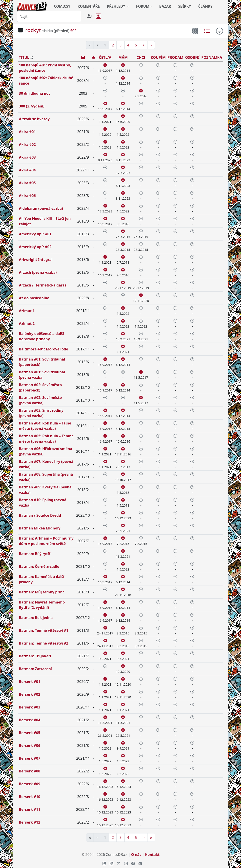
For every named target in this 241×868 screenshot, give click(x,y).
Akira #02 (27, 144)
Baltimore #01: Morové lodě (44, 349)
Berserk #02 (30, 694)
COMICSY (62, 6)
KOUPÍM (158, 57)
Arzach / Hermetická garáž (43, 285)
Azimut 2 (27, 324)
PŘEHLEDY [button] (117, 6)
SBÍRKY (185, 6)
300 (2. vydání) (32, 106)
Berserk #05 (30, 733)
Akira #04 (27, 170)
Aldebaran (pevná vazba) (41, 208)
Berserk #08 (30, 771)
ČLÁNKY (205, 6)
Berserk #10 (30, 797)
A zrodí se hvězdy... (36, 119)
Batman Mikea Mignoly (40, 528)
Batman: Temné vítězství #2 (44, 643)
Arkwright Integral (36, 260)
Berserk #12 (30, 822)
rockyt (33, 30)
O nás (136, 855)
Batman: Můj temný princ (42, 592)
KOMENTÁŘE (89, 6)
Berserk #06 (30, 746)
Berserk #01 (30, 682)
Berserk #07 (30, 758)
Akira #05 (27, 183)
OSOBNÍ (192, 57)
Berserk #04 (30, 720)
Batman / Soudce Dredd (40, 515)
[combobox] (49, 16)
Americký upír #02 (35, 247)
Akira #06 (27, 196)
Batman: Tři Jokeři (35, 656)
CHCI (141, 57)
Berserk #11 (30, 809)
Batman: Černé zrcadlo (39, 566)
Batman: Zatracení (35, 669)
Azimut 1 (27, 311)
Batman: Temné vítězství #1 (44, 630)
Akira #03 (27, 157)
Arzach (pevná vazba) (38, 272)
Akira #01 (27, 132)
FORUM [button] (143, 6)
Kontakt (152, 855)
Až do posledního (34, 298)
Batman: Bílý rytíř (35, 554)
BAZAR (165, 6)
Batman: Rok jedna (36, 618)
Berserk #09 (30, 784)
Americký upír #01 (35, 234)
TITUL (24, 57)
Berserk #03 (30, 707)
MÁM (123, 57)
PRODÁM (175, 57)
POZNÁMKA (212, 57)
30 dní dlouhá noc (35, 93)
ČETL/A (105, 57)
